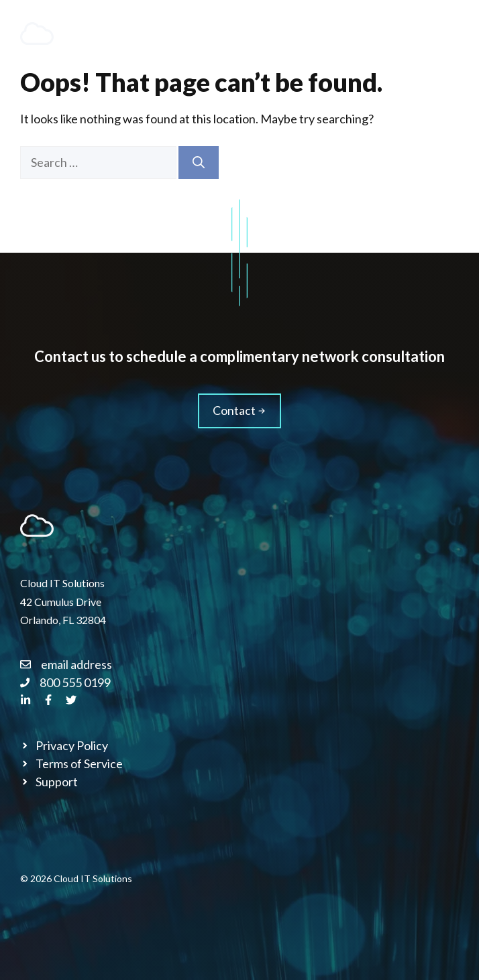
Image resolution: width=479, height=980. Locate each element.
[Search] (199, 163)
